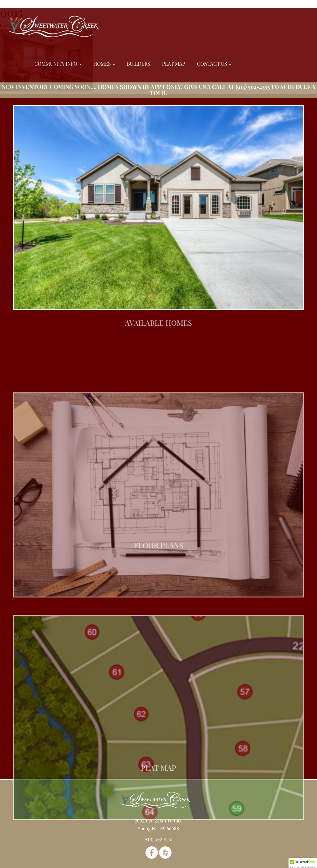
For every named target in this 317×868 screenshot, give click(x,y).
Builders (139, 64)
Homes (104, 64)
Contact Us (214, 64)
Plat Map (174, 64)
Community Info (58, 64)
